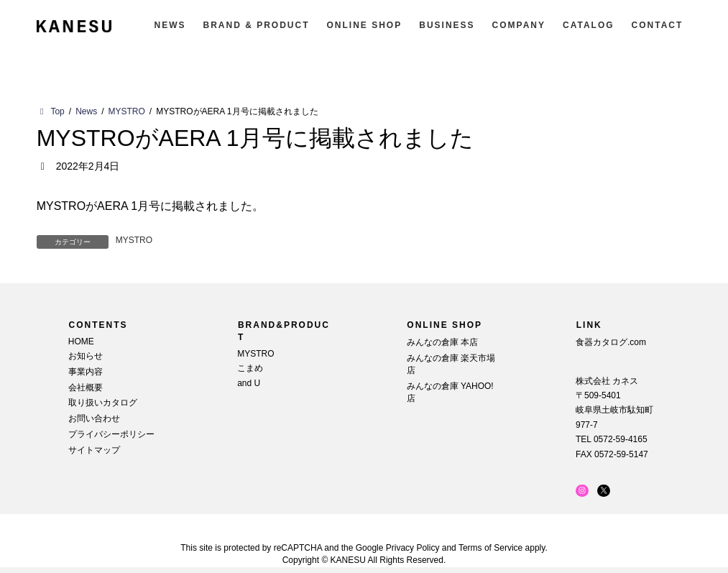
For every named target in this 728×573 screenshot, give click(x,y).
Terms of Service (490, 548)
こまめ (250, 368)
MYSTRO (134, 240)
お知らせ (86, 356)
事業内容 (86, 372)
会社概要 (86, 387)
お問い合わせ (94, 418)
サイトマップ (94, 449)
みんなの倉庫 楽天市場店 (451, 364)
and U (249, 382)
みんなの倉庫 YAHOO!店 (450, 392)
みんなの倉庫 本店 (442, 342)
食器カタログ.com (611, 342)
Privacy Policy (413, 548)
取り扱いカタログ (103, 403)
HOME (81, 341)
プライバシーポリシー (111, 434)
